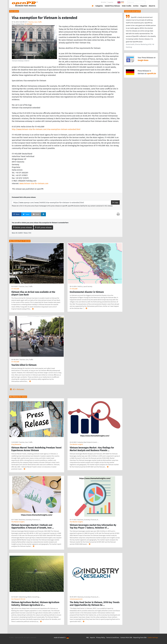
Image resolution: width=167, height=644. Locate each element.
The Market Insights (76, 444)
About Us (152, 6)
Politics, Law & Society (85, 286)
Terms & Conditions (113, 638)
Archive (136, 6)
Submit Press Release (112, 6)
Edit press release (43, 227)
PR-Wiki (104, 2)
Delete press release (23, 227)
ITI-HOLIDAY (28, 24)
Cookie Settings (153, 638)
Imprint (111, 2)
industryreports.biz (76, 599)
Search (150, 2)
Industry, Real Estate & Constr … (88, 442)
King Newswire (16, 444)
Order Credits (127, 6)
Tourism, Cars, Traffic (35, 22)
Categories (99, 6)
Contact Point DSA (126, 638)
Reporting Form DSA (140, 638)
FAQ (88, 638)
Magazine (144, 6)
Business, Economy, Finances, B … (30, 520)
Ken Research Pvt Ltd (18, 599)
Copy (115, 202)
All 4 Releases (17, 389)
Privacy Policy (101, 638)
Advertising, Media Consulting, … (30, 597)
